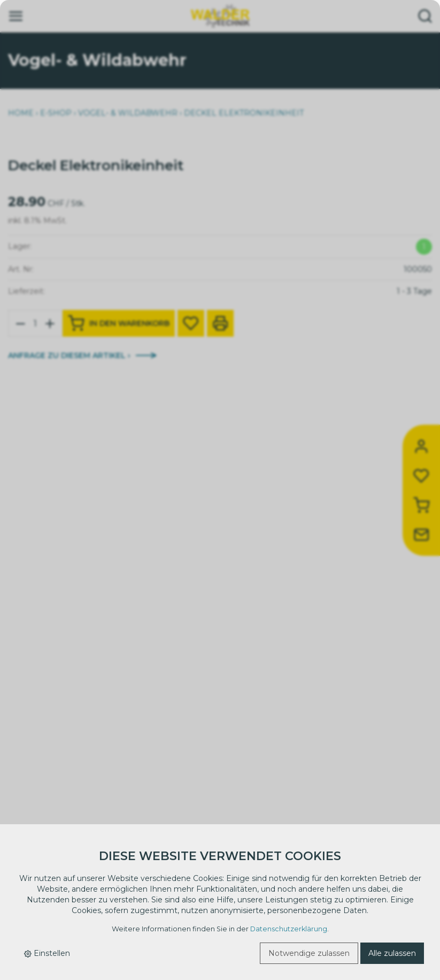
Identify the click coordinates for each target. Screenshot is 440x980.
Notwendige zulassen (309, 953)
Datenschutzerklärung (289, 929)
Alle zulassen (392, 953)
